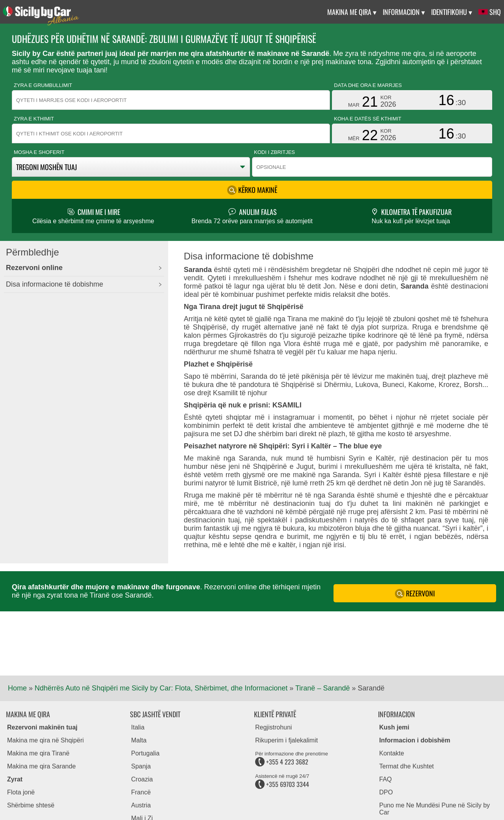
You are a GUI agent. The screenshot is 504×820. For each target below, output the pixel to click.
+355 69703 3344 (282, 784)
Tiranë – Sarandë (322, 688)
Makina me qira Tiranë (38, 753)
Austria (141, 805)
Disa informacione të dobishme (55, 284)
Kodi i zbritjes (274, 152)
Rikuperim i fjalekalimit (286, 740)
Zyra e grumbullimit (43, 85)
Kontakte (392, 753)
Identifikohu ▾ (452, 12)
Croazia (142, 779)
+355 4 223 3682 (282, 762)
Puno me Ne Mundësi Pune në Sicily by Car (435, 809)
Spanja (141, 766)
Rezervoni (415, 593)
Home (17, 688)
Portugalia (145, 753)
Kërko (252, 190)
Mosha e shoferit (39, 152)
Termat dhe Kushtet (407, 766)
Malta (139, 740)
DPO (386, 792)
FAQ (385, 779)
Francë (141, 792)
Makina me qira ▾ (352, 12)
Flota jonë (21, 792)
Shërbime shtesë (31, 805)
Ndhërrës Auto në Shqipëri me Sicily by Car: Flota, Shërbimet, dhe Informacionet (161, 688)
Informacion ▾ (404, 12)
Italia (138, 727)
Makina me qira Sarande (41, 766)
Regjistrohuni (273, 727)
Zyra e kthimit (34, 119)
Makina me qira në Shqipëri (45, 740)
